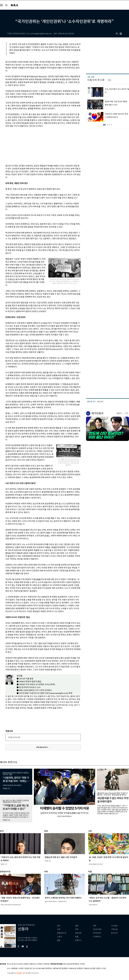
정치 (59, 926)
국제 (77, 929)
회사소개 (10, 964)
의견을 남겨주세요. (14, 737)
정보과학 (78, 933)
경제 (77, 926)
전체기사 (78, 940)
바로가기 (119, 413)
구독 (109, 80)
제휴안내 (32, 964)
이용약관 (46, 964)
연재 (95, 926)
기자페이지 (97, 937)
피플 (77, 937)
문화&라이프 (62, 933)
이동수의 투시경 (96, 80)
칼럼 (59, 940)
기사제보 (114, 926)
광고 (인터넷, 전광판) (21, 964)
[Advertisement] (36, 146)
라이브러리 (97, 933)
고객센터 (39, 964)
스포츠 (60, 937)
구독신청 (114, 929)
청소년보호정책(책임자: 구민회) (74, 964)
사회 (59, 929)
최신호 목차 (97, 929)
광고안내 (114, 933)
